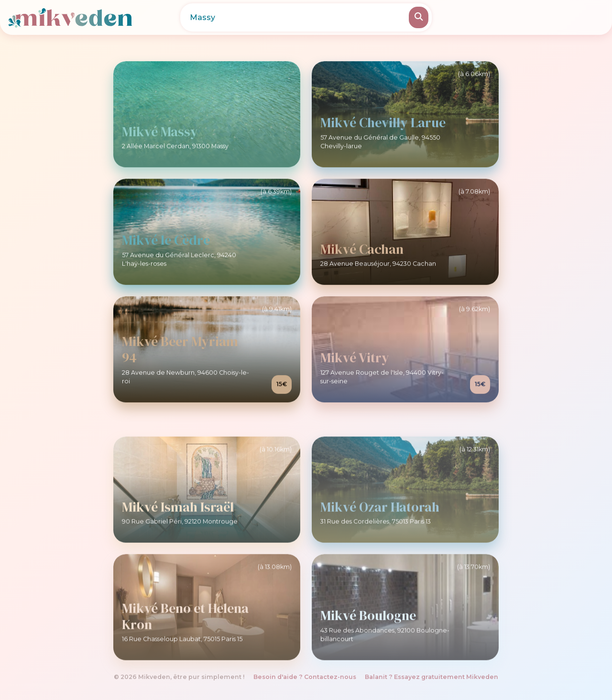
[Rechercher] (419, 17)
